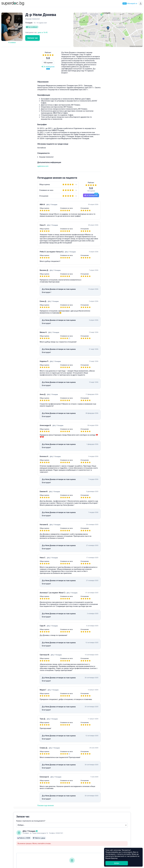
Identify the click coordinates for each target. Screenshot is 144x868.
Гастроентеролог (48, 836)
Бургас (76, 839)
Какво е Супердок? (17, 826)
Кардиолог (46, 847)
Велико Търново (80, 841)
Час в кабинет (33, 28)
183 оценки (12, 63)
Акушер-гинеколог (49, 826)
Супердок (15, 828)
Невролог (45, 839)
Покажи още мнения (10, 806)
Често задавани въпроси (108, 144)
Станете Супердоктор (18, 831)
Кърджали (77, 849)
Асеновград (78, 834)
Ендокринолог (47, 828)
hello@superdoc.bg (82, 146)
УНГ (43, 834)
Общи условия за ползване (20, 836)
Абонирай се (129, 4)
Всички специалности (50, 852)
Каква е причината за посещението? (91, 67)
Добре (117, 863)
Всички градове (80, 852)
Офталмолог (46, 841)
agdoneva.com (7, 167)
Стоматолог (46, 849)
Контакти (13, 841)
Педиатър (45, 831)
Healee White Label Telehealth (118, 826)
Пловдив (77, 828)
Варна (76, 831)
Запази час (33, 39)
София (76, 826)
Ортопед (45, 844)
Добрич (76, 847)
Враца (76, 844)
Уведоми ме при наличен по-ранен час (97, 119)
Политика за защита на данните (22, 839)
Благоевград (78, 836)
